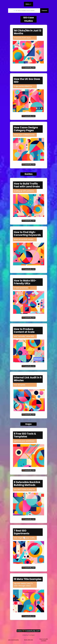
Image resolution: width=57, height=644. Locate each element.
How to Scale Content (44, 640)
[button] (28, 4)
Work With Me (28, 640)
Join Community (13, 640)
